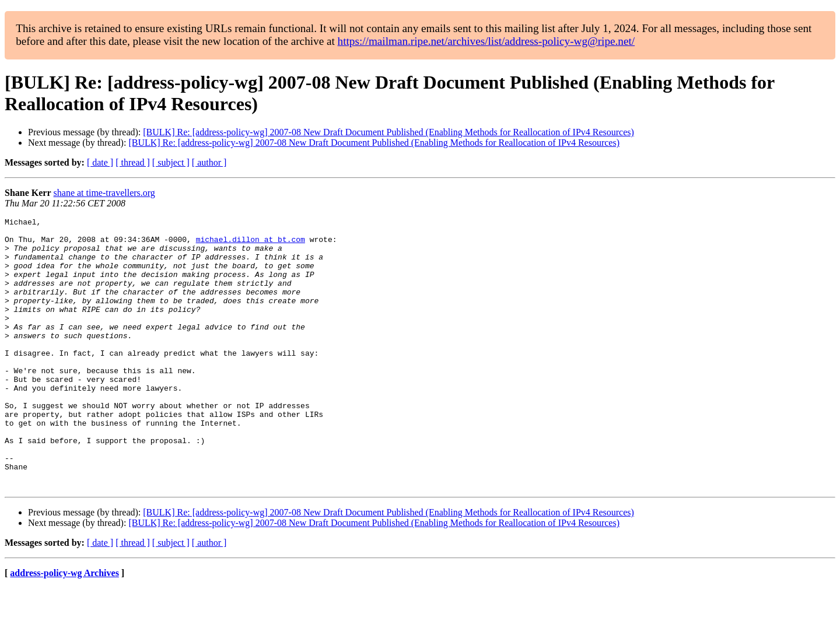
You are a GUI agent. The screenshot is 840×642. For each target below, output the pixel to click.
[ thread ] (133, 162)
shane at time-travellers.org (104, 193)
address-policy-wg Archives (64, 627)
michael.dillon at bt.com (251, 244)
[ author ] (209, 162)
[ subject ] (171, 162)
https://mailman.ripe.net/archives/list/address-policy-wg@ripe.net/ (487, 41)
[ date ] (100, 162)
